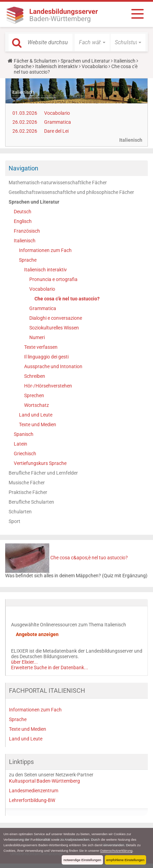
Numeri (37, 337)
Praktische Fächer (28, 492)
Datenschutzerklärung (116, 851)
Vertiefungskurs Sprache (40, 463)
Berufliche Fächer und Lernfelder (43, 473)
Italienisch (125, 61)
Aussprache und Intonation (53, 366)
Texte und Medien (38, 424)
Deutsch (23, 212)
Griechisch (25, 454)
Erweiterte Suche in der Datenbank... (50, 668)
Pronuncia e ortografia (53, 279)
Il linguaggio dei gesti (46, 357)
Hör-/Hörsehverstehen (48, 386)
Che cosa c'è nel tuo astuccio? (67, 299)
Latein (21, 444)
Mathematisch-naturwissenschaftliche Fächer (58, 183)
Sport (14, 521)
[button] (92, 43)
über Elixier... (24, 662)
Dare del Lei (56, 131)
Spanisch (24, 434)
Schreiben (35, 376)
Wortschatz (37, 405)
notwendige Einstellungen (82, 860)
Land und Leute (36, 415)
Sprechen (34, 395)
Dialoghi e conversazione (56, 318)
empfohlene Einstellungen (125, 860)
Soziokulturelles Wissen (54, 328)
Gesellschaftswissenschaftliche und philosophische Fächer (71, 192)
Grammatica (58, 122)
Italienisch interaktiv (57, 66)
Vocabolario (95, 66)
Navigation (23, 168)
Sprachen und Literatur (85, 61)
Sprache (23, 66)
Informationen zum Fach (45, 250)
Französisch (27, 231)
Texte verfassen (41, 347)
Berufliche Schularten (31, 502)
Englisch (23, 221)
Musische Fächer (27, 483)
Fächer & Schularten (35, 61)
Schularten (20, 512)
